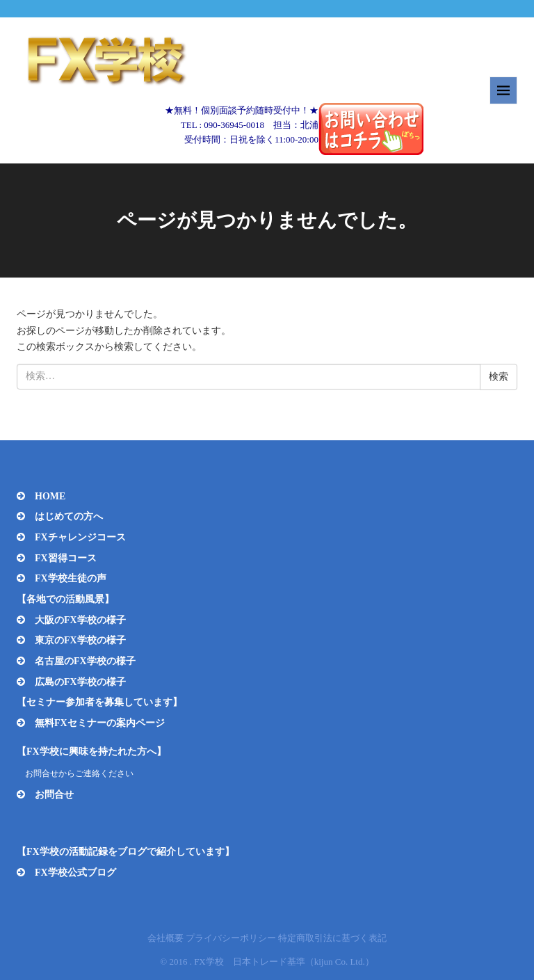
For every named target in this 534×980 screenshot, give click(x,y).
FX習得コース (66, 558)
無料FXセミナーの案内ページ (100, 723)
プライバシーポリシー (231, 938)
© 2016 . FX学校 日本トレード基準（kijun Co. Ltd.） (267, 962)
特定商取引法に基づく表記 (332, 938)
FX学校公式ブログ (75, 873)
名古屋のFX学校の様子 (85, 661)
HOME (50, 496)
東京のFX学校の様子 (80, 640)
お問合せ (54, 795)
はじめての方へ (69, 516)
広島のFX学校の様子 (80, 682)
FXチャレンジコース (80, 537)
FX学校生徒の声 (71, 578)
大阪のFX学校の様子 (80, 620)
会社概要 (165, 938)
